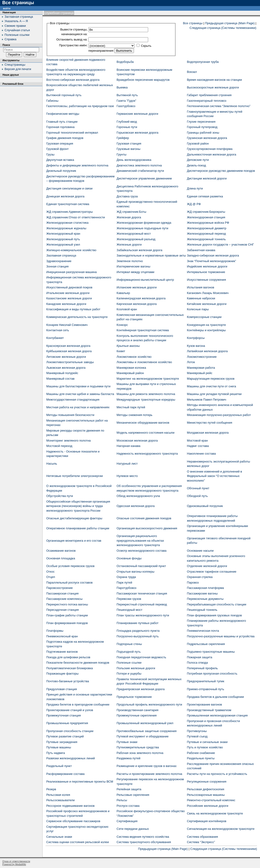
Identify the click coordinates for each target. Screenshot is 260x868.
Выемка (122, 87)
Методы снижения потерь (134, 415)
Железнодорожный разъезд (136, 239)
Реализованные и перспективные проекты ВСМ (80, 782)
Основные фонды (129, 558)
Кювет (121, 351)
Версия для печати (18, 69)
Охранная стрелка (200, 577)
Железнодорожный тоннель (206, 239)
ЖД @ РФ (194, 204)
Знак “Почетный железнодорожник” (212, 261)
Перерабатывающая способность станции (217, 604)
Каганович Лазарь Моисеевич (208, 293)
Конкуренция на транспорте (207, 325)
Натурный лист (127, 464)
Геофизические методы (63, 114)
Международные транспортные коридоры (146, 400)
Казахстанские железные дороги (69, 298)
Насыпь (52, 464)
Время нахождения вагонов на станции (214, 80)
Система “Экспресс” (201, 842)
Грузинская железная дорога (207, 138)
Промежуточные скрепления (137, 715)
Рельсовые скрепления (133, 795)
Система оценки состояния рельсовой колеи (78, 842)
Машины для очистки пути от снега (212, 386)
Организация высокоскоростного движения (147, 528)
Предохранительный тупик (206, 681)
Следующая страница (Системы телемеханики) (223, 28)
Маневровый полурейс (62, 373)
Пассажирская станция (62, 593)
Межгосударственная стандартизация (73, 400)
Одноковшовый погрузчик (205, 506)
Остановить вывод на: (72, 39)
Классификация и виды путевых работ (73, 309)
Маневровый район (130, 373)
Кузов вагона (196, 346)
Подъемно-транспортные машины (211, 652)
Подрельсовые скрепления (206, 644)
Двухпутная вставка (60, 160)
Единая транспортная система (68, 204)
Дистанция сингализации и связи (69, 188)
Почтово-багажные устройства (68, 681)
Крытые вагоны (128, 346)
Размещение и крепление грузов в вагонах (147, 766)
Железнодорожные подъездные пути (142, 228)
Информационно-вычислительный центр (145, 280)
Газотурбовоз (126, 106)
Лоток (191, 362)
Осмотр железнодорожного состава (141, 551)
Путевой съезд (197, 736)
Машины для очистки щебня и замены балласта (80, 394)
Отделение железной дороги (207, 566)
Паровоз (193, 583)
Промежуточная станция (63, 715)
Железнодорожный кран (63, 234)
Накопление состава (201, 454)
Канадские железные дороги (66, 304)
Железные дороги (129, 245)
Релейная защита (129, 789)
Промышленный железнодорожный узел (145, 723)
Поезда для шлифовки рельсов (68, 657)
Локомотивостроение (202, 357)
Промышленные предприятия (67, 723)
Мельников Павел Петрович (207, 400)
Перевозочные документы (205, 599)
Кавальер (123, 293)
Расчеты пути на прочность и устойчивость (217, 774)
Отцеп (51, 577)
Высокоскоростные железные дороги (213, 87)
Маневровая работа (201, 368)
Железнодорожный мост (134, 234)
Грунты (121, 154)
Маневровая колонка (131, 368)
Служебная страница (59, 13)
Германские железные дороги (137, 114)
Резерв (51, 789)
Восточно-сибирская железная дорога (73, 80)
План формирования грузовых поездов (214, 615)
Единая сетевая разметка (205, 196)
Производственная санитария (137, 710)
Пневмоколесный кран (62, 636)
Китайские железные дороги (207, 304)
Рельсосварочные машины (206, 795)
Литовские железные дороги (66, 357)
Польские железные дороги (136, 668)
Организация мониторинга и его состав (74, 541)
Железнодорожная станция (206, 217)
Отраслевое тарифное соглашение (212, 572)
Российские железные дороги (208, 806)
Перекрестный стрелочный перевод (142, 604)
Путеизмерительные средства (138, 747)
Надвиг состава (198, 446)
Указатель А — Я (16, 21)
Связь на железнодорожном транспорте (215, 813)
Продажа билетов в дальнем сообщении (215, 697)
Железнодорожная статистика (67, 223)
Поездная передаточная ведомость (141, 657)
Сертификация (127, 821)
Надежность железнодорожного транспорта (147, 454)
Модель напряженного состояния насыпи (145, 433)
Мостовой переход (59, 446)
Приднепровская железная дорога (140, 689)
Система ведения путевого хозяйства (143, 837)
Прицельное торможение (134, 697)
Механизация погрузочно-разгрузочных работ (219, 415)
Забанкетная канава (201, 250)
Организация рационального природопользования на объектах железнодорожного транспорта (140, 540)
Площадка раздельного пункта (138, 631)
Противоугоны (197, 731)
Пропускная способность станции (70, 731)
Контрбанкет (55, 338)
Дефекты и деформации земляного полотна (77, 165)
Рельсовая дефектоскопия (206, 789)
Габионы (52, 101)
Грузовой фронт (57, 149)
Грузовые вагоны (128, 149)
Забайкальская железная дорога (139, 250)
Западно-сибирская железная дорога (213, 255)
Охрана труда (126, 577)
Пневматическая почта (203, 631)
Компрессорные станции (204, 317)
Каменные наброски (201, 298)
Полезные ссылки (129, 663)
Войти (7, 8)
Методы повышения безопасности (70, 415)
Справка (11, 39)
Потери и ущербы (129, 674)
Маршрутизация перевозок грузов (211, 379)
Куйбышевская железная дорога (69, 351)
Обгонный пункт (198, 488)
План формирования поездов (67, 623)
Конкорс (122, 325)
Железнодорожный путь (63, 239)
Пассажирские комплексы (64, 599)
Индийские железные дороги (207, 266)
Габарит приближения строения (209, 95)
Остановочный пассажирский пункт (141, 566)
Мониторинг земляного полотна (68, 441)
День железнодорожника (134, 160)
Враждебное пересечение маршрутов (143, 80)
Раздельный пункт (59, 766)
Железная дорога (129, 217)
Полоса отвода (197, 663)
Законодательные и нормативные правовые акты (151, 255)
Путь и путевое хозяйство (205, 747)
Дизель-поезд (197, 165)
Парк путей (124, 583)
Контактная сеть (58, 330)
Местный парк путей (131, 407)
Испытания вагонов (201, 287)
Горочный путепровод (202, 127)
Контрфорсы (196, 338)
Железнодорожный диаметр (207, 228)
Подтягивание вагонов (62, 652)
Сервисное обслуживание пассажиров (73, 821)
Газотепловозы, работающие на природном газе (80, 106)
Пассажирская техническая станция (142, 593)
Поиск (6, 45)
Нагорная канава (128, 446)
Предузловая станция (62, 689)
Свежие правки (15, 26)
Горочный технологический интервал (72, 133)
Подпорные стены (129, 644)
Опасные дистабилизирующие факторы (74, 518)
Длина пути (195, 188)
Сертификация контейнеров (207, 821)
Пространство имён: (73, 45)
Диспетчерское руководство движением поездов (221, 171)
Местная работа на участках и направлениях (78, 407)
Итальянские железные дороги (68, 293)
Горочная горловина (60, 127)
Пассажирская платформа (205, 588)
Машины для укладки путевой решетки (214, 394)
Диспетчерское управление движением (144, 178)
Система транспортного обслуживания (144, 842)
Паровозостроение (60, 588)
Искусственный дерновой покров (69, 287)
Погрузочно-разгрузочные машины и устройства (221, 636)
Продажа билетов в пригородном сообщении (78, 704)
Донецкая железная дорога (65, 196)
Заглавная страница (61, 255)
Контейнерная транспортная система (143, 330)
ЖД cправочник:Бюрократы (206, 212)
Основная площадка (61, 558)
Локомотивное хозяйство (134, 357)
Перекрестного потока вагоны (67, 604)
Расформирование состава (65, 774)
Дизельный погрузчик (61, 171)
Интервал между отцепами (135, 272)
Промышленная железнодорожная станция (217, 715)
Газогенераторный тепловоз (207, 101)
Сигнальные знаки (59, 837)
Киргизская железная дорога (137, 304)
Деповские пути (198, 160)
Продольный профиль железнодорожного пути (149, 704)
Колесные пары (198, 309)
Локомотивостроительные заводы (70, 362)
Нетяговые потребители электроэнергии (75, 476)
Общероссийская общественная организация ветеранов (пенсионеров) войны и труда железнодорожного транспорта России (78, 506)
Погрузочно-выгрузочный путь (138, 636)
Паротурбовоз (126, 588)
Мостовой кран (197, 441)
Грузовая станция (129, 144)
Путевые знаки (127, 742)
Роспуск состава (128, 806)
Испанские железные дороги (137, 287)
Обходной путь (197, 496)
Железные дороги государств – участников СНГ (220, 245)
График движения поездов (65, 138)
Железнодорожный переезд (206, 234)
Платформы (55, 631)
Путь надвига (56, 753)
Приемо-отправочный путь (206, 689)
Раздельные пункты (201, 758)
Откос (50, 572)
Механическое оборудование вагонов (143, 423)
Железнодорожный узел (63, 245)
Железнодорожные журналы (66, 228)
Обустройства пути (60, 496)
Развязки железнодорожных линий (71, 758)
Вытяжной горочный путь (64, 95)
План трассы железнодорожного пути (143, 615)
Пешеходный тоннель (202, 610)
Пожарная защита (200, 657)
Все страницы (193, 23)
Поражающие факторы (62, 674)
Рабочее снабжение (201, 753)
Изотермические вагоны (133, 266)
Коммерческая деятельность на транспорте (77, 317)
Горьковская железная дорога (137, 133)
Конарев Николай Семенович (67, 325)
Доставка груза (127, 196)
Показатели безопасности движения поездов (78, 663)
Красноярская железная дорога (68, 346)
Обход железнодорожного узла (138, 496)
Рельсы (122, 800)
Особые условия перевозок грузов (70, 566)
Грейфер (123, 138)
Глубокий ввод (127, 122)
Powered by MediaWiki (14, 864)
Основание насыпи (200, 551)
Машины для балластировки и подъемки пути (78, 386)
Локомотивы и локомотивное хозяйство (144, 362)
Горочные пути (127, 127)
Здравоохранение (59, 261)
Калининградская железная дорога (141, 298)
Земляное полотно (130, 261)
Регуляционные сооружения (207, 782)
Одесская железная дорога (136, 506)
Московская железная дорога (137, 441)
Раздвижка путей (128, 758)
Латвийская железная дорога (207, 351)
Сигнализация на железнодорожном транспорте (221, 829)
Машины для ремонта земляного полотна (146, 394)
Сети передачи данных (133, 829)
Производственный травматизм (209, 710)
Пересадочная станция (63, 610)
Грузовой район (198, 144)
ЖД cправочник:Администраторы (70, 212)
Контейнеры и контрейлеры (206, 330)
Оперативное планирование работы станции (78, 528)
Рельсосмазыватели (60, 800)
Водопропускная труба (203, 62)
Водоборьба (125, 62)
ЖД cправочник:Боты (131, 212)
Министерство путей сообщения (210, 423)
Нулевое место (127, 476)
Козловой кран (127, 309)
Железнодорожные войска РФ (208, 223)
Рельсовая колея (58, 795)
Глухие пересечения (201, 122)
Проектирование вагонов (205, 704)
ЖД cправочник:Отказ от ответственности (76, 217)
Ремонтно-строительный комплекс (211, 800)
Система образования (202, 837)
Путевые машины (59, 747)
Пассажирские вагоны (202, 593)
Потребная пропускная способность (212, 674)
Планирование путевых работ (137, 623)
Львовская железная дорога (66, 368)
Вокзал (192, 72)
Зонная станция (57, 266)
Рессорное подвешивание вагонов (70, 806)
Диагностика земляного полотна (139, 165)
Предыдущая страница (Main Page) (230, 23)
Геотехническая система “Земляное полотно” (219, 106)
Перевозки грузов (129, 599)
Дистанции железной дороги (207, 178)
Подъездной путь (128, 652)
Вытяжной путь (127, 95)
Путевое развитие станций (65, 736)
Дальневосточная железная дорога (212, 154)
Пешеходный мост (129, 610)
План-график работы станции (67, 615)
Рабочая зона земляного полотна (140, 753)
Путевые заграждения (62, 742)
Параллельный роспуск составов (69, 583)
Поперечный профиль (202, 668)
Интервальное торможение (206, 272)
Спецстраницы (15, 65)
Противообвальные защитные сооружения (147, 731)
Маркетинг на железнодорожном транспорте (148, 379)
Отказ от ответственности (16, 861)
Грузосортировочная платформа (210, 149)
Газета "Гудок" (126, 101)
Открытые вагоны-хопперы (135, 572)
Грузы (50, 154)
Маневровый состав (60, 379)
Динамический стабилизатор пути (140, 171)
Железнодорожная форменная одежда (144, 223)
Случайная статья (17, 30)
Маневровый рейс (200, 373)
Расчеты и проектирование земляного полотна (149, 774)
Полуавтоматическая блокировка (70, 668)
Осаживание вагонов (61, 551)
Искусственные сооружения (207, 280)
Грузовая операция (60, 144)
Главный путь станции (62, 122)
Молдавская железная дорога (208, 433)
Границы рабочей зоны (203, 133)
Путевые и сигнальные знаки (207, 742)
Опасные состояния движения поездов (144, 518)
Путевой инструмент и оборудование (142, 736)
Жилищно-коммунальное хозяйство (71, 250)
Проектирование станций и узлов (70, 710)
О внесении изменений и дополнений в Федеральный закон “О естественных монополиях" (215, 476)
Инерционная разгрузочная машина (72, 272)
